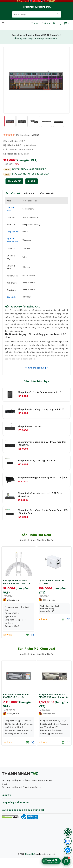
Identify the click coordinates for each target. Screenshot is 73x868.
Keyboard (45, 38)
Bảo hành (11, 297)
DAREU (55, 38)
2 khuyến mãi (11, 600)
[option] (36, 80)
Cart (68, 23)
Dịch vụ (46, 23)
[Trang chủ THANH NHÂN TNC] (36, 7)
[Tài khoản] (60, 23)
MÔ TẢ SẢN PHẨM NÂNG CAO (23, 306)
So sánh (32, 181)
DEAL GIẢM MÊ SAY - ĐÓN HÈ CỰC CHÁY (30, 174)
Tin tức (35, 23)
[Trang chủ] (16, 38)
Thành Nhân (31, 854)
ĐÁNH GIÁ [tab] (29, 193)
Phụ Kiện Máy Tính (28, 38)
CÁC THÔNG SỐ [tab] (12, 193)
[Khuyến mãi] (54, 23)
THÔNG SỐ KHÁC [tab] (46, 193)
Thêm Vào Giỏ (14, 181)
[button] (32, 181)
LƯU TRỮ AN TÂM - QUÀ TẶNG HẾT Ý (29, 169)
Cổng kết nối (13, 232)
